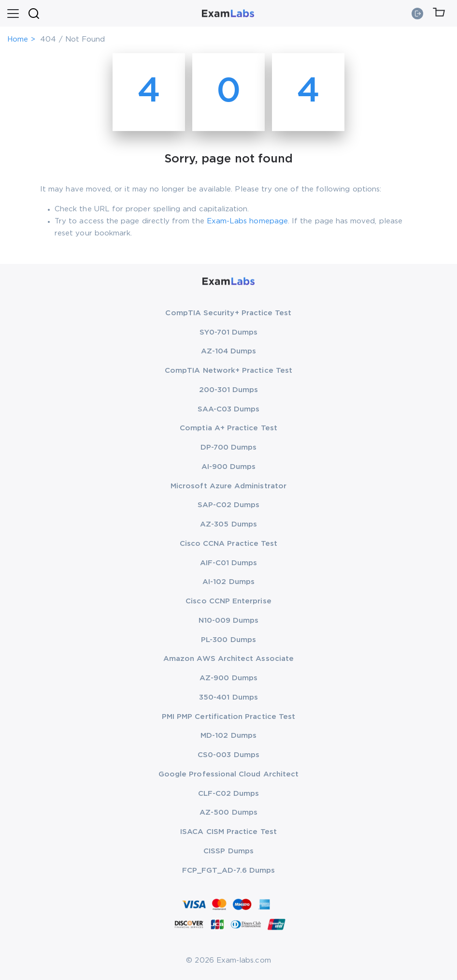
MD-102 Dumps (228, 736)
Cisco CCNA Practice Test (229, 544)
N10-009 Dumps (229, 621)
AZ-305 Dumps (228, 524)
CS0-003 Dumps (228, 755)
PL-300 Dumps (228, 640)
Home (18, 39)
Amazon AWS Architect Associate (228, 659)
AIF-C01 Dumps (229, 563)
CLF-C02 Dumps (229, 794)
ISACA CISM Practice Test (228, 832)
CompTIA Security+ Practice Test (228, 313)
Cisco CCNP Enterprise (228, 601)
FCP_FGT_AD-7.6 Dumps (228, 870)
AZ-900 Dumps (228, 678)
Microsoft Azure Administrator (228, 486)
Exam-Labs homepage (247, 221)
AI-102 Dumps (228, 582)
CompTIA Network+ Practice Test (228, 371)
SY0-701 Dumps (229, 332)
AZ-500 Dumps (228, 812)
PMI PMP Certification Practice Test (228, 717)
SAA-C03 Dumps (229, 409)
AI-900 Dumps (229, 467)
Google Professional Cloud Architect (228, 774)
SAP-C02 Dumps (229, 505)
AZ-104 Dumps (229, 351)
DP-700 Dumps (229, 447)
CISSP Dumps (228, 851)
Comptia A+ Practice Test (228, 428)
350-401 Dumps (228, 697)
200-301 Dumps (229, 390)
